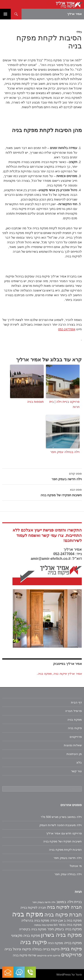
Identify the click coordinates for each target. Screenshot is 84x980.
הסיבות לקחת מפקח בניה (65, 850)
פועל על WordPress (69, 975)
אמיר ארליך (74, 14)
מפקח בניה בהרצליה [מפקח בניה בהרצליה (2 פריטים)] (35, 920)
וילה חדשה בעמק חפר (42, 476)
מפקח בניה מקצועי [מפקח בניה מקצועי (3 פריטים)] (26, 936)
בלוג (79, 762)
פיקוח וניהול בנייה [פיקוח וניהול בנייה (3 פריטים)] (18, 949)
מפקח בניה (75, 720)
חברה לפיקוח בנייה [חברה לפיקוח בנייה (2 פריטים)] (33, 908)
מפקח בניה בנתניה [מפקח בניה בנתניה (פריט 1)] (43, 925)
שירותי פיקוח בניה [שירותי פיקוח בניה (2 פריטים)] (25, 955)
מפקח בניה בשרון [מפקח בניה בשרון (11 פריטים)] (61, 935)
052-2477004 (67, 329)
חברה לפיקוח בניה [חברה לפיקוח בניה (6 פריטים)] (64, 907)
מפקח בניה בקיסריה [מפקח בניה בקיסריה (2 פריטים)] (33, 929)
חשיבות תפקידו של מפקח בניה (42, 492)
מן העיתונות (74, 754)
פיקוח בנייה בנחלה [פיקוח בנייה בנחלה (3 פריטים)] (46, 949)
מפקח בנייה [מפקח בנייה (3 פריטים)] (73, 943)
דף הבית (76, 702)
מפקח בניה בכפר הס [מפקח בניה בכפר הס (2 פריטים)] (68, 925)
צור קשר (76, 771)
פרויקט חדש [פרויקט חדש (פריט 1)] (54, 955)
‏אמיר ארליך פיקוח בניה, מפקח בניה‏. (59, 674)
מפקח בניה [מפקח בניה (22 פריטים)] (28, 914)
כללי (79, 32)
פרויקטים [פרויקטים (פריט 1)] (42, 955)
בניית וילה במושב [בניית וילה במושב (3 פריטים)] (69, 902)
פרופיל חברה (73, 711)
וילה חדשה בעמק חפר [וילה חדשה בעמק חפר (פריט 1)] (44, 902)
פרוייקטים (76, 737)
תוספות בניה (35, 402)
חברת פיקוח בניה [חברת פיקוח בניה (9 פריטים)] (63, 915)
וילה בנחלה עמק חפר (65, 452)
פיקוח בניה (75, 728)
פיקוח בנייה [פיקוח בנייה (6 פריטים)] (71, 949)
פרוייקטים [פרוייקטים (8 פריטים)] (71, 955)
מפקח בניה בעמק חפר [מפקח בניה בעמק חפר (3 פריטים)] (65, 929)
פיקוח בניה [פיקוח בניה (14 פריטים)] (33, 942)
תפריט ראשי (5, 14)
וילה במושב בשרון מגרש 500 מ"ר (61, 817)
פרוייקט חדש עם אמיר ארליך (64, 833)
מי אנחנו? (76, 866)
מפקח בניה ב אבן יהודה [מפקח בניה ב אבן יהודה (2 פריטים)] (66, 920)
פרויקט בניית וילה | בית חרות (64, 404)
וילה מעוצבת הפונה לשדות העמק (61, 825)
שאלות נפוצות (73, 745)
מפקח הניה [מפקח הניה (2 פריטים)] (55, 943)
